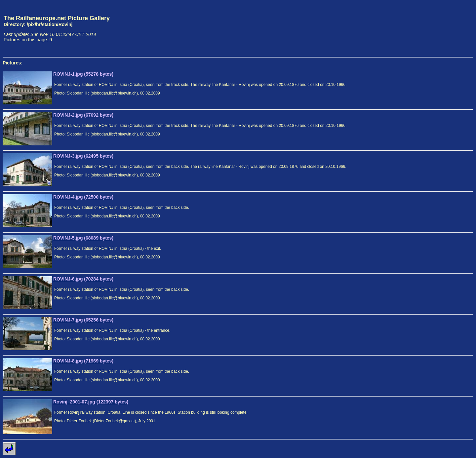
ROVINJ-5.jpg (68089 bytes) (83, 238)
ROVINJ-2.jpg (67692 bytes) (83, 115)
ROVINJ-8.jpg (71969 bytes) (83, 361)
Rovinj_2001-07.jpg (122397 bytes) (91, 402)
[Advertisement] (443, 28)
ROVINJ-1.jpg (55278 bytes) (83, 74)
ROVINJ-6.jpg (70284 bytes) (83, 279)
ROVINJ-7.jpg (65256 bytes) (83, 320)
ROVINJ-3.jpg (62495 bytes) (83, 156)
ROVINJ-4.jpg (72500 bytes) (83, 197)
